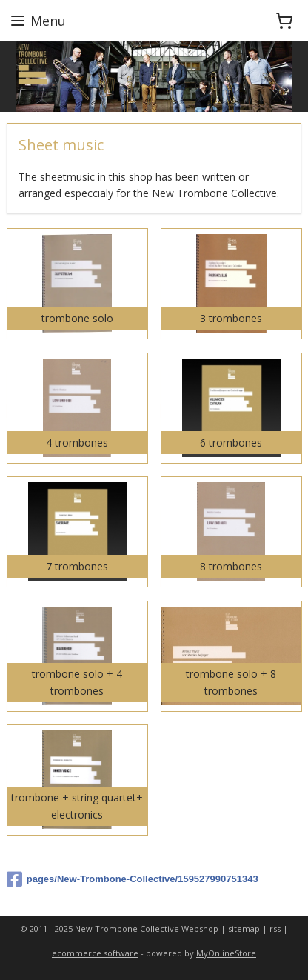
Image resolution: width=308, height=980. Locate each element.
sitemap (244, 929)
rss (275, 929)
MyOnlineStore (226, 953)
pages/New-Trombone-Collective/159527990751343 (133, 879)
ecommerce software (95, 953)
